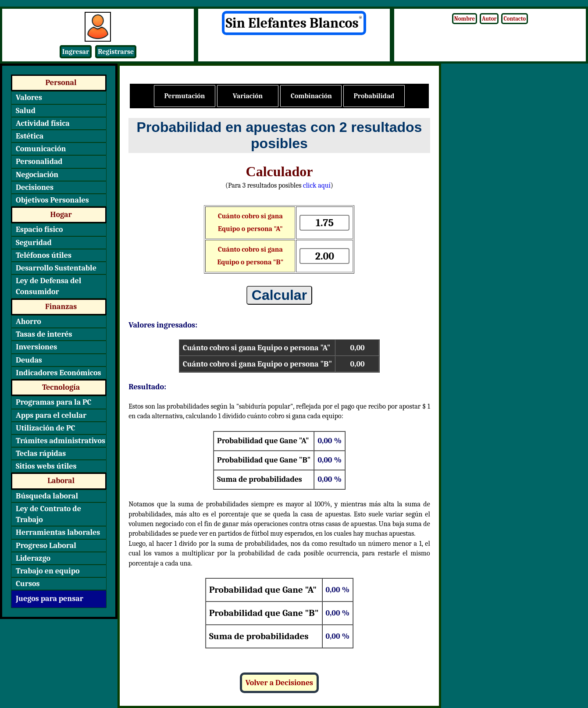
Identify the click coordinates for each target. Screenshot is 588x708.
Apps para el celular (51, 415)
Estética (30, 136)
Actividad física (43, 123)
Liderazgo (33, 558)
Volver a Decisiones (279, 683)
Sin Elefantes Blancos (294, 23)
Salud (26, 111)
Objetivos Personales (52, 200)
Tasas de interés (44, 334)
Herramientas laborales (58, 532)
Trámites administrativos (61, 441)
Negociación (37, 175)
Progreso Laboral (46, 546)
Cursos (28, 584)
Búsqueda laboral (47, 496)
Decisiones (35, 187)
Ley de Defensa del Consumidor (48, 286)
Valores (29, 98)
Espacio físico (39, 229)
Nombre (465, 19)
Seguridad (34, 243)
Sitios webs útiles (46, 466)
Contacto (515, 19)
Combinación (311, 96)
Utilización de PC (46, 428)
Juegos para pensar (50, 599)
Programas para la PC (54, 402)
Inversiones (36, 347)
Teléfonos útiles (44, 255)
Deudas (29, 360)
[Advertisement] (515, 217)
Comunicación (41, 149)
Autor (489, 19)
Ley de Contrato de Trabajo (48, 514)
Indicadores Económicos (59, 373)
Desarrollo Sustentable (56, 268)
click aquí (317, 185)
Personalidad (39, 162)
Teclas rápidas (41, 454)
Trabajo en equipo (48, 571)
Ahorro (29, 322)
